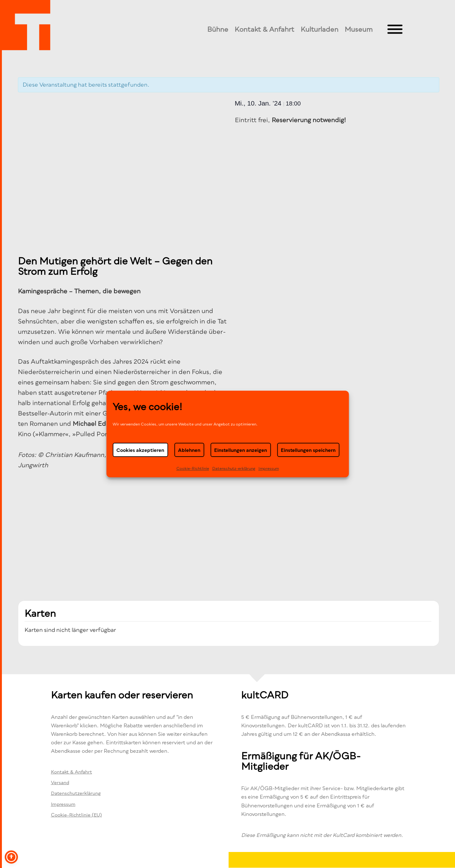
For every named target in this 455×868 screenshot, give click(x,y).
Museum (359, 29)
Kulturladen (319, 29)
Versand (60, 782)
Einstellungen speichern (308, 450)
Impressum (269, 468)
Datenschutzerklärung (76, 793)
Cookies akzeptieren (140, 450)
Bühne (218, 29)
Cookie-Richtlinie (193, 468)
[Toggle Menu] (395, 29)
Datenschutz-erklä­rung (234, 468)
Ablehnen (189, 450)
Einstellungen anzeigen (241, 450)
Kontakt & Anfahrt (264, 29)
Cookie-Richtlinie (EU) (76, 815)
